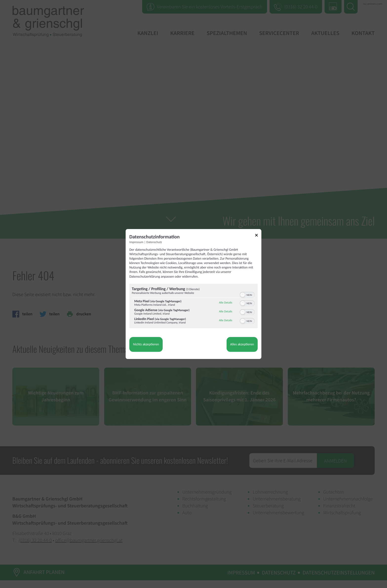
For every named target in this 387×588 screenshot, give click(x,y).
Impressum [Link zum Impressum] (136, 242)
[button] (243, 295)
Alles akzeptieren (242, 344)
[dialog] (193, 294)
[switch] (247, 294)
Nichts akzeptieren (146, 344)
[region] (193, 307)
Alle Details (226, 303)
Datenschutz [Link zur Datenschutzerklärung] (154, 242)
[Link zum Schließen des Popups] (258, 236)
